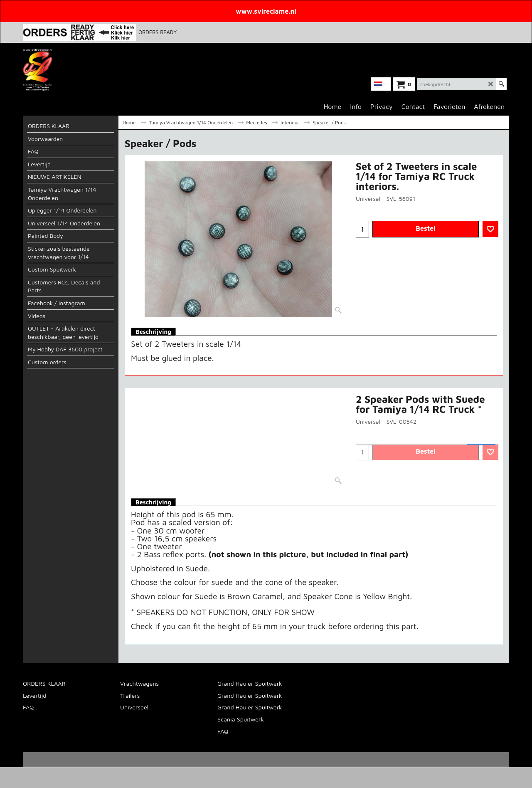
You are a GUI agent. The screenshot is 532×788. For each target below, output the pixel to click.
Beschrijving (153, 332)
